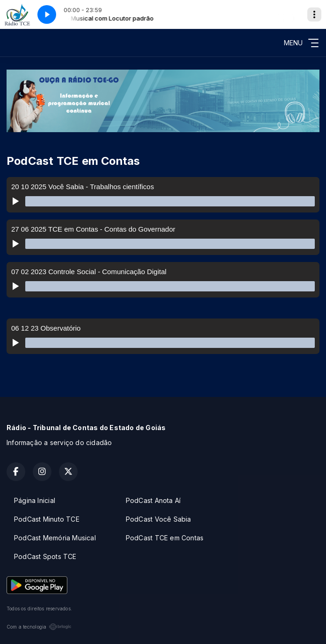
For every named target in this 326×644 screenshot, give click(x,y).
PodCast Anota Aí (153, 500)
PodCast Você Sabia (159, 519)
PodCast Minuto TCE (47, 519)
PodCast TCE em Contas (165, 538)
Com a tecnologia (39, 627)
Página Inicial (35, 500)
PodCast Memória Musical (55, 538)
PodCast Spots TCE (45, 556)
